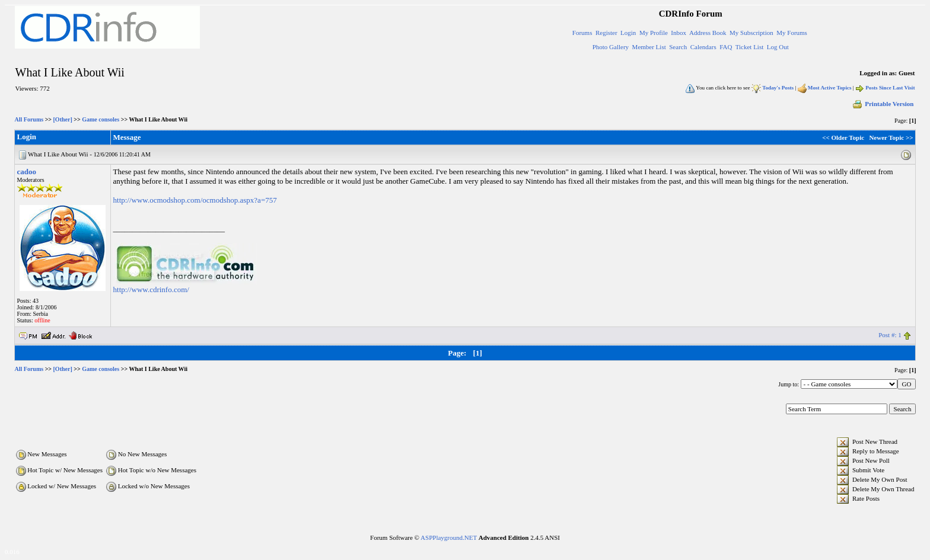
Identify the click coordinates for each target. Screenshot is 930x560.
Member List (649, 47)
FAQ (726, 47)
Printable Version (883, 104)
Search (678, 47)
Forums (582, 33)
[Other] (63, 119)
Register (606, 33)
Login (628, 33)
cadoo (27, 172)
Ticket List (750, 47)
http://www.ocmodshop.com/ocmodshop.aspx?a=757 (195, 200)
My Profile (654, 33)
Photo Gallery (611, 47)
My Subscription (751, 33)
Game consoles (101, 119)
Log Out (778, 47)
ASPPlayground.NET (449, 537)
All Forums (29, 119)
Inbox (679, 33)
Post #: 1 (890, 335)
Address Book (708, 33)
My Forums (792, 33)
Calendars (703, 47)
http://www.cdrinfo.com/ (151, 289)
